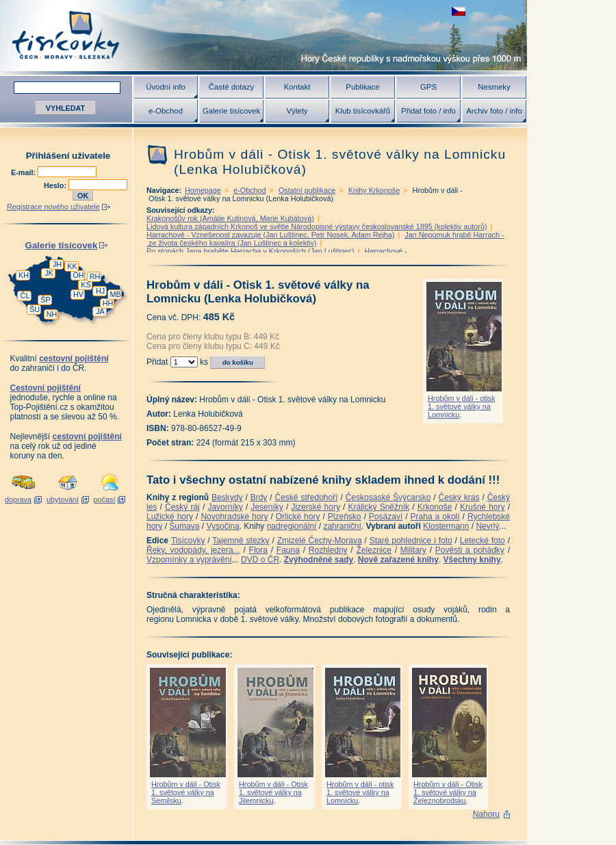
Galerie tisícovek (231, 111)
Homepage (203, 190)
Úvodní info (166, 87)
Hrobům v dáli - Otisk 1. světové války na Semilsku (186, 792)
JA (100, 311)
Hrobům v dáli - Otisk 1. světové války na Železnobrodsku (448, 792)
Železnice (374, 550)
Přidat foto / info (428, 111)
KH (24, 275)
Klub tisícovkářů (363, 111)
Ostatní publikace (307, 190)
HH (108, 303)
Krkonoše (435, 507)
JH (57, 264)
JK (49, 273)
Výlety (297, 111)
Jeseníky (267, 507)
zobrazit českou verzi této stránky (459, 11)
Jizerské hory (316, 507)
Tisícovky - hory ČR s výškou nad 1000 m (264, 35)
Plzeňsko (345, 517)
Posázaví (386, 517)
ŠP (45, 300)
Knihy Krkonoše (374, 190)
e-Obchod (166, 111)
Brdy (259, 497)
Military (413, 550)
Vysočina (222, 526)
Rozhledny (328, 550)
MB (115, 294)
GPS (428, 87)
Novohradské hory (234, 517)
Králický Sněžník (379, 507)
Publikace (362, 87)
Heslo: (56, 185)
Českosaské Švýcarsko (388, 497)
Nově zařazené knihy (398, 560)
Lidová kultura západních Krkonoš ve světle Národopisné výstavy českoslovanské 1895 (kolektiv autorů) (317, 226)
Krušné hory (483, 507)
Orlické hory (298, 517)
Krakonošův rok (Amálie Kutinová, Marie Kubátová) (230, 218)
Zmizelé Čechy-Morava (320, 541)
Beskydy (227, 497)
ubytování (63, 499)
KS (86, 285)
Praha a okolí (435, 517)
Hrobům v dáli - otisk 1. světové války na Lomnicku (461, 406)
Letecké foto (483, 541)
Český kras (459, 497)
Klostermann (446, 526)
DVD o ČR (260, 560)
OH (78, 275)
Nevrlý (487, 526)
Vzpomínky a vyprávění (189, 560)
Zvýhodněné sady (319, 560)
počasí (105, 499)
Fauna (288, 550)
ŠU (35, 309)
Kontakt (297, 87)
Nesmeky (494, 87)
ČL (25, 296)
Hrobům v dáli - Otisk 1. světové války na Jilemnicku (273, 792)
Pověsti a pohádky (470, 550)
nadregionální (292, 526)
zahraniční (342, 526)
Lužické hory (170, 517)
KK (72, 266)
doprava (18, 499)
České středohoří (307, 497)
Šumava (184, 526)
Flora (258, 550)
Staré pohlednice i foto (411, 541)
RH (95, 276)
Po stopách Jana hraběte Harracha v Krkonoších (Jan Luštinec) (251, 251)
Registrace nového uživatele (53, 207)
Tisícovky (188, 541)
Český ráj (182, 507)
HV (78, 294)
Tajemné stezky (241, 541)
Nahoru (486, 814)
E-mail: (24, 172)
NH (52, 314)
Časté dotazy (231, 87)
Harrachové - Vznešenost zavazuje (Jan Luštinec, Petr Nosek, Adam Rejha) (270, 235)
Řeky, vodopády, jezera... (193, 550)
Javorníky (225, 507)
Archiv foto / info (494, 111)
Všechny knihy (472, 560)
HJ (100, 291)
